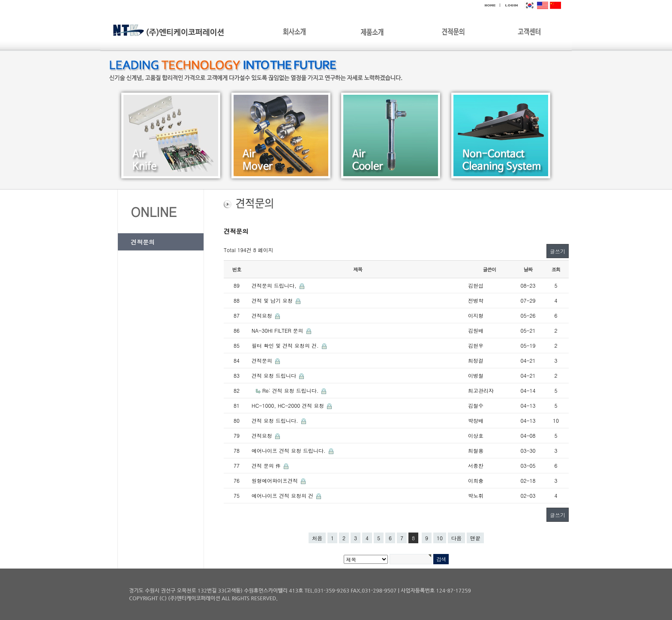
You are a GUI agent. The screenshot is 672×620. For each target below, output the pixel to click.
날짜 (528, 269)
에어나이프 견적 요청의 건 (283, 495)
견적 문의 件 (267, 465)
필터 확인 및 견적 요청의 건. (286, 345)
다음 (456, 538)
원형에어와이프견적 (276, 480)
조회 (556, 269)
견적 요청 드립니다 (275, 375)
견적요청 (263, 315)
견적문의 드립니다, (275, 285)
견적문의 (143, 242)
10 (440, 538)
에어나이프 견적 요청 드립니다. (289, 450)
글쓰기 (558, 251)
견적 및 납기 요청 (273, 300)
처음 (317, 538)
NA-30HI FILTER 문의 (278, 330)
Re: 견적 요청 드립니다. (291, 390)
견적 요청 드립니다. (276, 420)
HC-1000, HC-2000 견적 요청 (289, 405)
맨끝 (475, 538)
